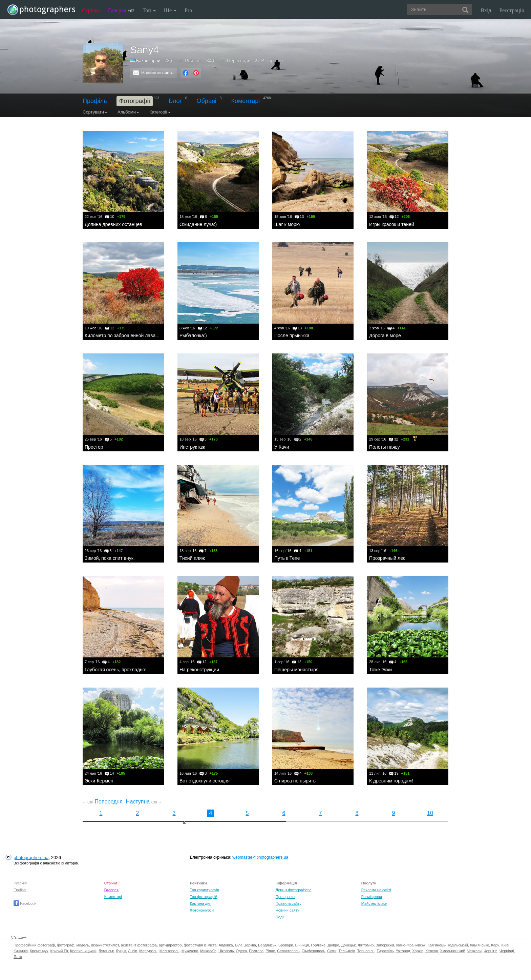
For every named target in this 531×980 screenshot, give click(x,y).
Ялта (18, 957)
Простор (94, 447)
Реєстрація (512, 10)
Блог (175, 101)
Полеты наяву (385, 447)
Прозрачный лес (387, 558)
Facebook (25, 903)
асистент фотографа (139, 945)
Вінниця (302, 945)
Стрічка (91, 10)
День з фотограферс (294, 890)
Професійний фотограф (34, 945)
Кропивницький (83, 951)
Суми (332, 951)
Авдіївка (226, 945)
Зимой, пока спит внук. (110, 558)
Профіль (95, 101)
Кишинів (21, 951)
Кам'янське (480, 945)
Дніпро (333, 945)
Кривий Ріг (59, 951)
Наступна (144, 802)
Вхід (486, 10)
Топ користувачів (205, 890)
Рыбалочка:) (193, 335)
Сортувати (95, 112)
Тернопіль (366, 951)
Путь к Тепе (287, 558)
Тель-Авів (347, 951)
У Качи (282, 447)
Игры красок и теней (392, 224)
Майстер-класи (374, 903)
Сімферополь (313, 951)
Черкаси (474, 951)
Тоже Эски (380, 670)
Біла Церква (246, 945)
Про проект (285, 897)
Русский (20, 883)
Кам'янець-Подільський (448, 945)
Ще (170, 10)
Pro (188, 10)
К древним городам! (391, 781)
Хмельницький (452, 951)
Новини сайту (288, 910)
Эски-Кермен (99, 781)
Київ (505, 945)
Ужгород (403, 951)
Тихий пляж (192, 558)
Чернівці (507, 951)
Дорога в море (385, 335)
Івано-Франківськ (411, 945)
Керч (495, 945)
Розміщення (372, 897)
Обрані (207, 101)
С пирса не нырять (295, 781)
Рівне (270, 951)
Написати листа (157, 73)
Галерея (121, 10)
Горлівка (318, 945)
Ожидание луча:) (198, 224)
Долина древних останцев (113, 224)
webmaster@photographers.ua (260, 857)
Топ (149, 10)
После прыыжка (292, 335)
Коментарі (245, 101)
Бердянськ (267, 945)
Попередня (103, 802)
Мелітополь (169, 951)
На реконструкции (199, 670)
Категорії (160, 112)
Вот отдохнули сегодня (205, 781)
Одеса (241, 951)
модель (83, 945)
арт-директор (170, 945)
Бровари (286, 945)
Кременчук (39, 951)
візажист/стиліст (105, 945)
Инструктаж (192, 447)
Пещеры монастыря (296, 670)
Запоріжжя (385, 945)
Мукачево (190, 951)
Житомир (366, 945)
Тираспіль (385, 951)
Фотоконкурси (202, 910)
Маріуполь (148, 951)
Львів (133, 951)
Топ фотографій (204, 897)
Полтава (256, 951)
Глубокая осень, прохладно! (116, 670)
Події (280, 917)
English (20, 890)
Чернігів (490, 951)
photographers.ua (31, 857)
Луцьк (121, 951)
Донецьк (348, 945)
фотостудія (194, 945)
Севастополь (288, 951)
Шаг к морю (287, 224)
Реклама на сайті (376, 890)
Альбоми (128, 112)
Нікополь (226, 951)
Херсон (432, 951)
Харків (418, 951)
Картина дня (201, 903)
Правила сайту (289, 903)
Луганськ (106, 951)
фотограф (66, 945)
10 (430, 813)
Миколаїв (208, 951)
